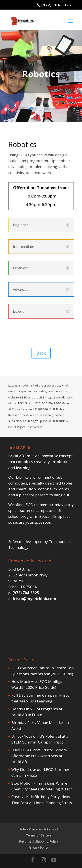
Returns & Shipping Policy (39, 841)
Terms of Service (39, 835)
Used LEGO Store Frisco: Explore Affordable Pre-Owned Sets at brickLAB (39, 756)
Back (41, 353)
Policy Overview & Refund (39, 829)
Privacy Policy (39, 847)
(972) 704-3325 (56, 5)
